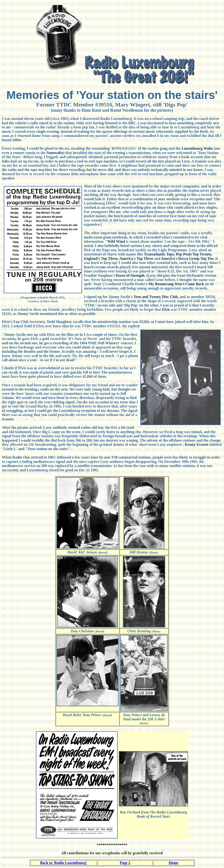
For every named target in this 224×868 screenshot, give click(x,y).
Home (174, 863)
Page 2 (125, 863)
